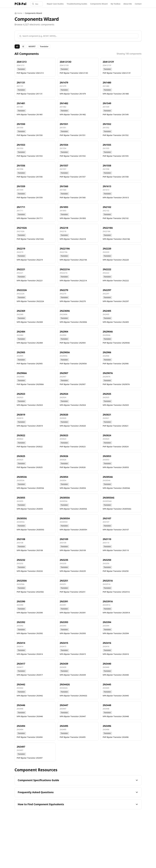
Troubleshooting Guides (77, 4)
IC (23, 46)
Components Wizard (99, 4)
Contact (138, 4)
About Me (128, 4)
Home (18, 13)
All (17, 46)
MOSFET (32, 46)
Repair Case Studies (55, 4)
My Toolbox (115, 4)
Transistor (44, 46)
